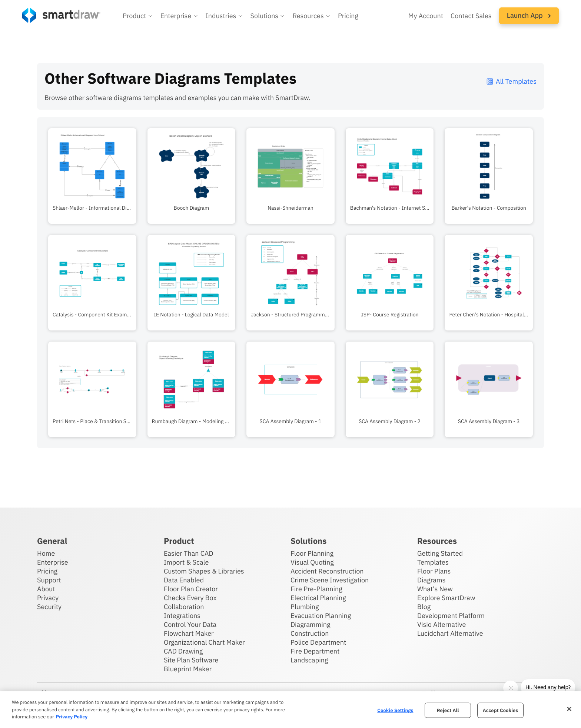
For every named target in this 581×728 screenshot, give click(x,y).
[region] (290, 710)
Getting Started (440, 553)
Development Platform (451, 616)
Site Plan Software (191, 660)
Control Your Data (190, 624)
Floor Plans (434, 571)
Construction (310, 633)
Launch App (529, 15)
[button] (138, 16)
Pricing (47, 571)
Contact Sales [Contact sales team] (471, 16)
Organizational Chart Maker (204, 642)
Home (46, 553)
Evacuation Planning (321, 616)
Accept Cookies (500, 710)
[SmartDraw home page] (61, 15)
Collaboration (184, 607)
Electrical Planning (318, 598)
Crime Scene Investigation (330, 580)
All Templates (511, 81)
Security (49, 607)
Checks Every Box (190, 598)
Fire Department (315, 651)
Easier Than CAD (189, 553)
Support (49, 580)
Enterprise (53, 562)
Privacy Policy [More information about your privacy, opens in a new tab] (72, 717)
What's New (435, 589)
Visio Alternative (441, 624)
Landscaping (309, 660)
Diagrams (431, 580)
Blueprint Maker (188, 669)
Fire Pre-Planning (316, 589)
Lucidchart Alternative (450, 633)
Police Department (318, 642)
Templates (433, 562)
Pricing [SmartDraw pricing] (348, 16)
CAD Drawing (183, 651)
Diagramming (311, 624)
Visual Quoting (312, 562)
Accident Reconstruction (327, 571)
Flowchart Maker (189, 633)
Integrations (182, 616)
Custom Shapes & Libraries (204, 571)
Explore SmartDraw (446, 598)
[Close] (569, 709)
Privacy (48, 598)
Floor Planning (312, 553)
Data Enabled (184, 580)
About (46, 589)
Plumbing (305, 607)
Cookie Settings (395, 710)
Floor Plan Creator (191, 589)
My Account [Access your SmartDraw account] (426, 16)
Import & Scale (186, 562)
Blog (424, 607)
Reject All (448, 710)
